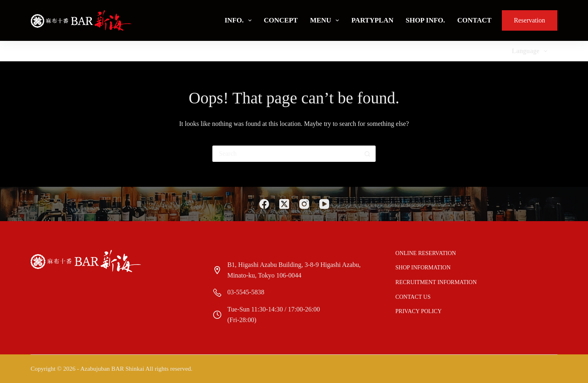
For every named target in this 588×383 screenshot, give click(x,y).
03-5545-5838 (246, 292)
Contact (474, 20)
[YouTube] (324, 204)
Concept (281, 20)
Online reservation (425, 253)
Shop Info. (425, 20)
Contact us (413, 297)
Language (531, 51)
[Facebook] (264, 204)
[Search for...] (286, 154)
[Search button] (367, 154)
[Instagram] (304, 204)
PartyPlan (372, 20)
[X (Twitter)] (284, 204)
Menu (326, 20)
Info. (240, 20)
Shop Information (423, 268)
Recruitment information (436, 282)
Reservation (530, 20)
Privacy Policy (418, 311)
